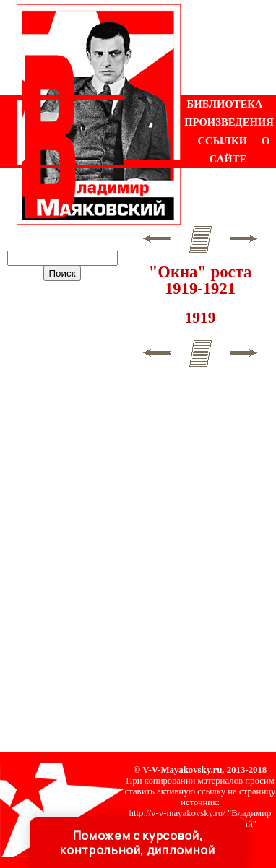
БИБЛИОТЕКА (225, 104)
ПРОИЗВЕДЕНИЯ (229, 122)
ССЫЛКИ (223, 141)
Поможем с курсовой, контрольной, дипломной (138, 843)
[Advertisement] (229, 48)
